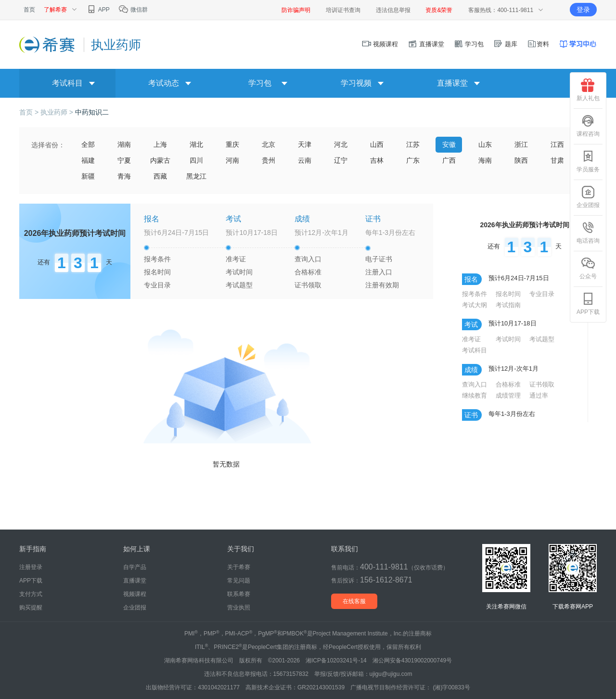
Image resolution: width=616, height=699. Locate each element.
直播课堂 (426, 44)
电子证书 (379, 259)
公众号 (588, 268)
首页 (29, 10)
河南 (232, 160)
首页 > (30, 112)
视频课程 (380, 44)
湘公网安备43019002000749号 (412, 660)
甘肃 (557, 160)
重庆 (232, 144)
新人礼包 (588, 90)
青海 (124, 176)
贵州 (269, 160)
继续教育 (475, 395)
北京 (269, 144)
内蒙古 (160, 160)
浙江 (521, 144)
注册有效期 (382, 285)
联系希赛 (239, 594)
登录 (583, 10)
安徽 (449, 144)
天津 (305, 144)
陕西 (521, 160)
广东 (413, 160)
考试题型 (239, 285)
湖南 (124, 144)
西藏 (160, 176)
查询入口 (308, 259)
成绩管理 (508, 395)
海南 (485, 160)
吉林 (377, 160)
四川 (196, 160)
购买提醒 (31, 608)
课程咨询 (588, 126)
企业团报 (588, 197)
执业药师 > (58, 112)
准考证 (236, 259)
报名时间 (157, 272)
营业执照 (239, 608)
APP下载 (588, 304)
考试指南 (508, 305)
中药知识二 (92, 112)
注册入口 (379, 272)
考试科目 (475, 350)
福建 (88, 160)
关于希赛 (239, 567)
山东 (485, 144)
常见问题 (239, 581)
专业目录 (157, 285)
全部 (88, 144)
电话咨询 (588, 233)
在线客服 (354, 601)
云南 (305, 160)
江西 (557, 144)
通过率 (539, 395)
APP (98, 10)
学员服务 (588, 161)
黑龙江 (196, 176)
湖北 (196, 144)
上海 (160, 144)
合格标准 (308, 272)
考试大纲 (475, 305)
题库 (505, 44)
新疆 (88, 176)
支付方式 (31, 594)
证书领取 (308, 285)
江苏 (413, 144)
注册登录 (31, 567)
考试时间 (239, 272)
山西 (377, 144)
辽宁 (341, 160)
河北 (341, 144)
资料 (538, 44)
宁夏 (124, 160)
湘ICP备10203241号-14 (336, 660)
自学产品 (135, 567)
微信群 (133, 10)
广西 (449, 160)
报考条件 (157, 259)
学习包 (469, 44)
